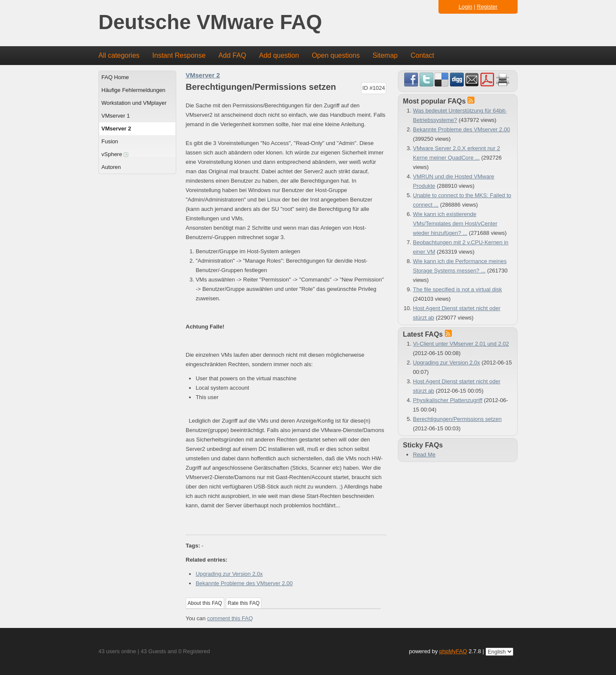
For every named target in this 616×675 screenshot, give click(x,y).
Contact (422, 55)
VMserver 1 (115, 116)
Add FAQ (232, 55)
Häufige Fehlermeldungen (133, 90)
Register (487, 7)
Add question (279, 55)
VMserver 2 (116, 129)
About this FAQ (205, 603)
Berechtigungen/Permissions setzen (457, 419)
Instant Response (179, 55)
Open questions (336, 55)
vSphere (115, 154)
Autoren (111, 167)
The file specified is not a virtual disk (457, 289)
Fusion (110, 141)
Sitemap (385, 55)
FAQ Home (115, 77)
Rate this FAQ (244, 603)
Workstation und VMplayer (134, 103)
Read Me (424, 454)
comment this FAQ (230, 618)
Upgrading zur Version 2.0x (229, 574)
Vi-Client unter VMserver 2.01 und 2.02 (461, 344)
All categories (119, 55)
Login (465, 7)
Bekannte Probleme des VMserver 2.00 (244, 583)
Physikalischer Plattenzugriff (447, 400)
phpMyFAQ (453, 651)
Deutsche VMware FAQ (210, 22)
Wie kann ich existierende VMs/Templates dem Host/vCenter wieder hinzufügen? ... (455, 224)
